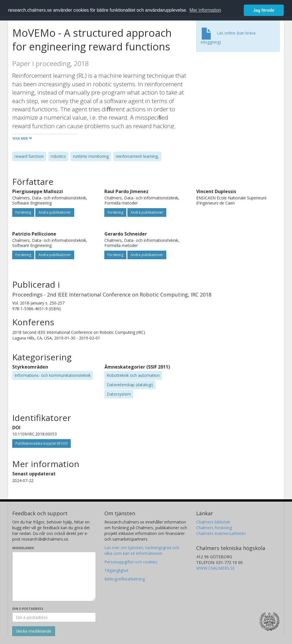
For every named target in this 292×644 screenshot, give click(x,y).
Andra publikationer (55, 212)
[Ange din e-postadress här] (54, 617)
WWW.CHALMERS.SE (215, 568)
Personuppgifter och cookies (131, 562)
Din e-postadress (28, 609)
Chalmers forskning (214, 528)
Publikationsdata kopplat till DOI (41, 443)
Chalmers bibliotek (213, 522)
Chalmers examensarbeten (221, 533)
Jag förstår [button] (264, 10)
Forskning (23, 212)
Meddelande (23, 548)
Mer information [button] (205, 10)
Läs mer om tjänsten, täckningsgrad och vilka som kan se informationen (142, 550)
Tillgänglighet (116, 570)
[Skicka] (34, 631)
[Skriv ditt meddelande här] (54, 576)
